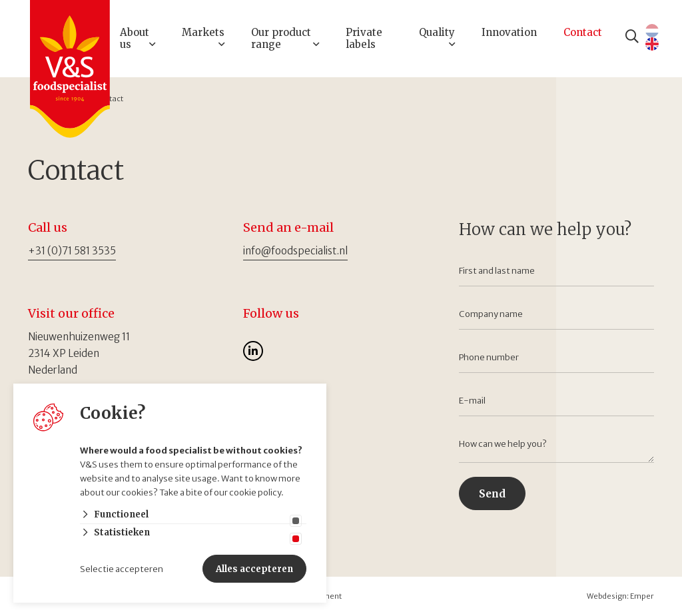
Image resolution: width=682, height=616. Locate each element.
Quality (437, 32)
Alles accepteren (254, 569)
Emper (642, 596)
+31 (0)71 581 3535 (72, 251)
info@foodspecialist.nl (295, 251)
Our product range (281, 38)
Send (492, 494)
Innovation (509, 32)
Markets (203, 32)
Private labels (364, 38)
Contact (583, 32)
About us (135, 38)
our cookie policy (247, 492)
